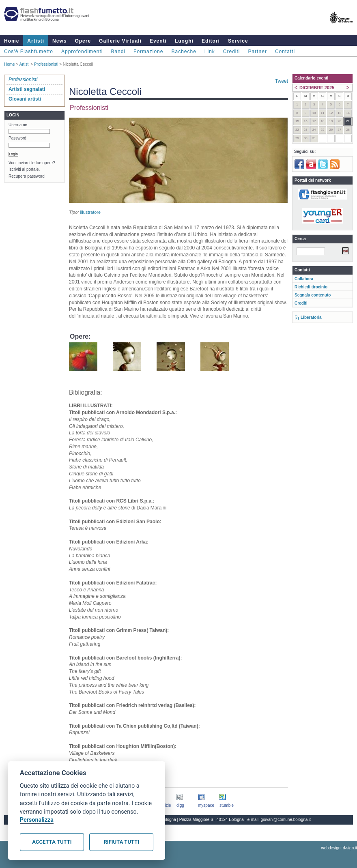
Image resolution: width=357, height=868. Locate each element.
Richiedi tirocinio (311, 287)
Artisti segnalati (27, 89)
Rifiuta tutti (122, 842)
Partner (258, 52)
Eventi (158, 41)
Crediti (232, 52)
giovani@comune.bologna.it (286, 820)
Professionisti (46, 64)
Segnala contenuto (313, 295)
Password (17, 138)
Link (210, 52)
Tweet (282, 81)
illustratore (90, 212)
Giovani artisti (25, 99)
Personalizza (37, 820)
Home (12, 41)
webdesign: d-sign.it (339, 848)
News (59, 41)
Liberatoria (311, 317)
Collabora (304, 279)
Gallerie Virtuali (120, 41)
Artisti (36, 41)
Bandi (118, 52)
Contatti (285, 52)
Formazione (148, 52)
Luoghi (184, 41)
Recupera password (27, 176)
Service (238, 41)
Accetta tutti (52, 842)
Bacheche (184, 52)
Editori (211, 41)
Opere (83, 41)
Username (18, 125)
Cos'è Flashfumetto (29, 52)
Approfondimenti (82, 52)
